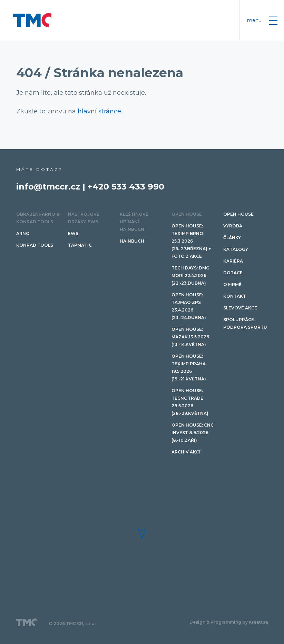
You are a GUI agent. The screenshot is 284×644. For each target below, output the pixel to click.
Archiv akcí (186, 452)
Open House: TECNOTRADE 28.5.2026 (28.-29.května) (190, 402)
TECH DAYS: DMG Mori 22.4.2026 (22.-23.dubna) (190, 275)
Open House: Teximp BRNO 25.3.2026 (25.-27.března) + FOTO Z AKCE (191, 241)
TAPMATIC (80, 245)
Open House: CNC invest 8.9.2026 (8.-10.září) (193, 433)
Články (232, 238)
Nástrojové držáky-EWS (84, 218)
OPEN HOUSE (187, 214)
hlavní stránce (99, 111)
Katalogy (236, 249)
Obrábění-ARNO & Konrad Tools (38, 218)
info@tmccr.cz (48, 187)
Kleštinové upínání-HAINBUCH (134, 222)
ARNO (23, 233)
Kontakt (235, 296)
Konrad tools (35, 245)
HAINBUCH (132, 241)
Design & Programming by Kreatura (229, 622)
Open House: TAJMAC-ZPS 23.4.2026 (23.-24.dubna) (189, 306)
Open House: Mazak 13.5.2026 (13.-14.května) (190, 337)
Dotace (233, 273)
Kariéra (233, 261)
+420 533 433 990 (126, 187)
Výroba (233, 226)
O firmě (232, 284)
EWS (73, 233)
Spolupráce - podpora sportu (245, 323)
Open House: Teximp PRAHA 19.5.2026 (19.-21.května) (189, 367)
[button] (142, 534)
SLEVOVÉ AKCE (240, 308)
